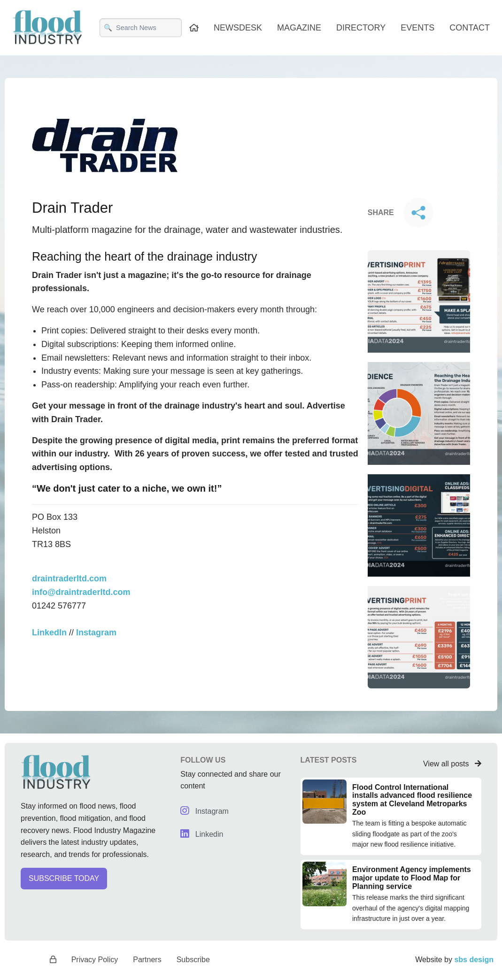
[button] (91, 882)
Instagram (204, 811)
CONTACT (469, 28)
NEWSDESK (239, 28)
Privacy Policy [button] (95, 959)
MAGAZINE (300, 28)
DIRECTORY (362, 28)
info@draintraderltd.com (80, 579)
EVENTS (418, 28)
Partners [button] (147, 959)
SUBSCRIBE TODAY (62, 878)
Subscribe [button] (192, 959)
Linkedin (201, 834)
